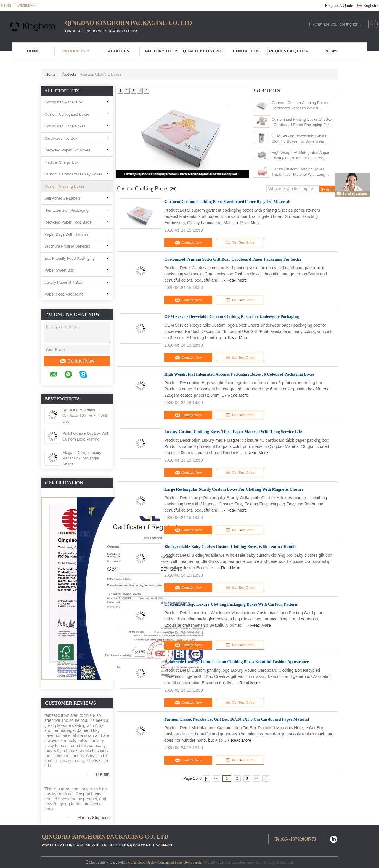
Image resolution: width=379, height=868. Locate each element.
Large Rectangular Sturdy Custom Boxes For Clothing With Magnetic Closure (234, 489)
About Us (118, 51)
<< (216, 778)
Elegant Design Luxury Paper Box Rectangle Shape (82, 458)
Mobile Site (95, 862)
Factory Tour (161, 51)
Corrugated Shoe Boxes (65, 126)
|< (207, 778)
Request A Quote (339, 5)
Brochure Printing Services (67, 246)
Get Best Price (240, 242)
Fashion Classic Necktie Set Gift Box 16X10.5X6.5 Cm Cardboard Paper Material (237, 719)
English (371, 5)
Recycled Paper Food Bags (68, 222)
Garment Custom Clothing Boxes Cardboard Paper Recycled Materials (300, 106)
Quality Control (204, 51)
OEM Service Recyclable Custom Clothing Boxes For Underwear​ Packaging (300, 139)
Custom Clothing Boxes (65, 186)
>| (266, 778)
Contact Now (77, 361)
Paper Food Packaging (64, 294)
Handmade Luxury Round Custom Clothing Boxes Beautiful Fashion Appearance (237, 662)
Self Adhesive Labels (62, 198)
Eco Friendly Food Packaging (70, 258)
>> (256, 778)
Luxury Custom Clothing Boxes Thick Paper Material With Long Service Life (183, 174)
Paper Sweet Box (59, 270)
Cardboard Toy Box (61, 138)
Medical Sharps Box (62, 162)
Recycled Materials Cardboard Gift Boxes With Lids (85, 416)
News (331, 51)
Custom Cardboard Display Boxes (73, 174)
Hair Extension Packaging (66, 210)
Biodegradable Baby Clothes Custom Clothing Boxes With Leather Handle (230, 547)
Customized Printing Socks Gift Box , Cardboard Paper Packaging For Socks (302, 122)
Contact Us (246, 51)
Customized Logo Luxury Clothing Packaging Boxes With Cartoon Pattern (231, 604)
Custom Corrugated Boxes (67, 114)
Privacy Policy (117, 862)
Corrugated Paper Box (64, 102)
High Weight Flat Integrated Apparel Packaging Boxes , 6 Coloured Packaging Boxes (302, 155)
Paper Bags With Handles (66, 234)
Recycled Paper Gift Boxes (67, 150)
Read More (250, 223)
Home (33, 51)
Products (76, 51)
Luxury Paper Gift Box (63, 282)
